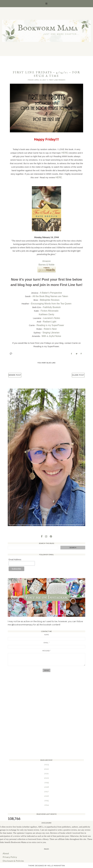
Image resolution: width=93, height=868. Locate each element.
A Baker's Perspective (51, 292)
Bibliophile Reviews (50, 299)
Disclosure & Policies (13, 857)
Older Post (78, 371)
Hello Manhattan (56, 861)
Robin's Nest (50, 326)
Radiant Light (50, 319)
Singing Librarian (51, 329)
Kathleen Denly (47, 312)
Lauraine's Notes (52, 316)
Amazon (46, 261)
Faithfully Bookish (52, 305)
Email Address (15, 556)
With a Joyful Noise (51, 332)
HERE (65, 153)
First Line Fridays (57, 80)
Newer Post (16, 371)
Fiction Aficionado (50, 309)
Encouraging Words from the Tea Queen (51, 302)
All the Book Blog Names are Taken (50, 295)
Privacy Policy (9, 853)
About (6, 849)
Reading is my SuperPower (50, 322)
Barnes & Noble (46, 264)
